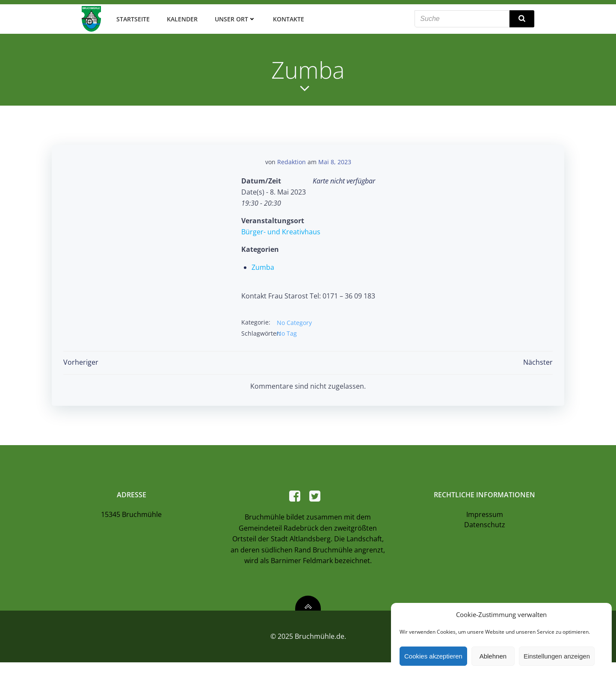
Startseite (130, 17)
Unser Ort (233, 17)
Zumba (263, 264)
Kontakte (286, 17)
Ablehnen (493, 656)
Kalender (180, 17)
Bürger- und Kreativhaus (281, 228)
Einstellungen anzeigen (557, 656)
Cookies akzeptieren (433, 656)
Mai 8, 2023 (335, 158)
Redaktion (292, 158)
